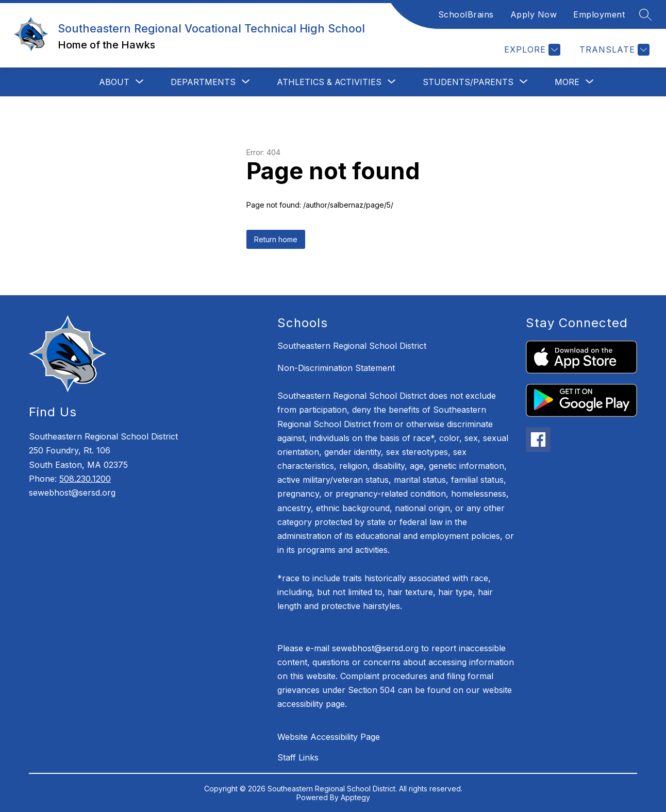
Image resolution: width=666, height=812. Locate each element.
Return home (276, 239)
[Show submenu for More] (567, 82)
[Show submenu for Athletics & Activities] (329, 82)
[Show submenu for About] (114, 82)
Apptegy (355, 797)
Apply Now (534, 14)
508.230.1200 (85, 479)
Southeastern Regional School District (352, 346)
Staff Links (298, 757)
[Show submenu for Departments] (203, 82)
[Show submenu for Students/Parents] (468, 82)
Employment (599, 14)
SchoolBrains (466, 14)
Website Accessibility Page (329, 737)
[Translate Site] (613, 50)
